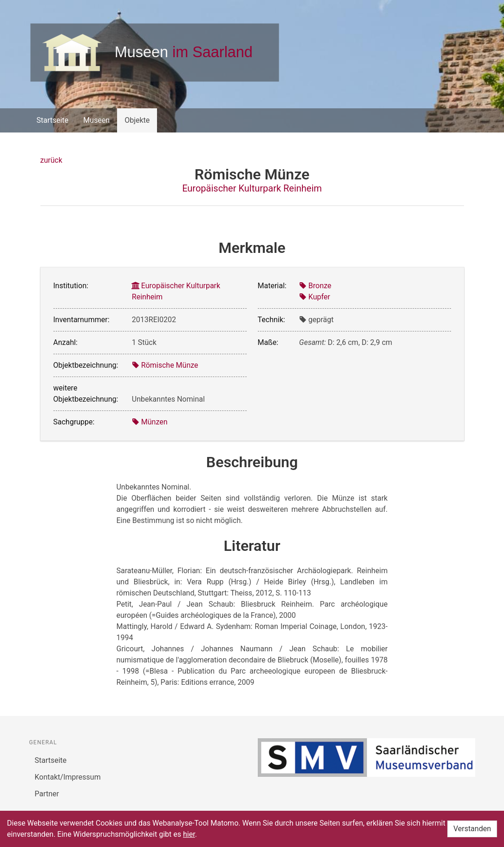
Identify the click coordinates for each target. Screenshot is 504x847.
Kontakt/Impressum (68, 777)
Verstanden (472, 829)
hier (189, 834)
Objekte (137, 120)
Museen (96, 120)
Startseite (53, 120)
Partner (47, 794)
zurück (51, 160)
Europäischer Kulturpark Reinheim (252, 188)
